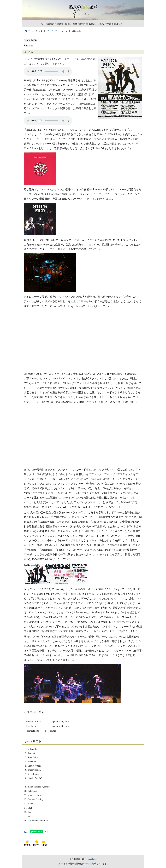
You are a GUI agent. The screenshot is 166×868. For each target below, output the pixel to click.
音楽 (41, 31)
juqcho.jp (86, 864)
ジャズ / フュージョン (57, 31)
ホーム (29, 31)
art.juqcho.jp (91, 859)
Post (26, 832)
